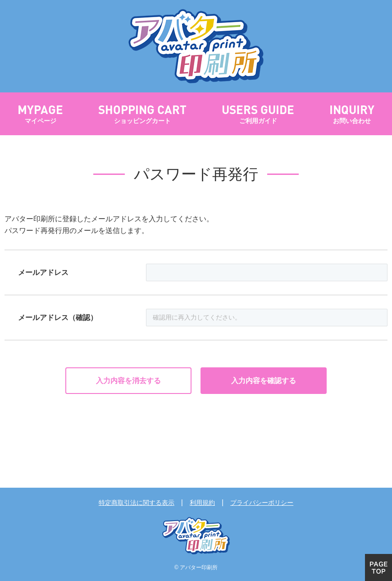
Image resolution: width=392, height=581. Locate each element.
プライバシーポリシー (262, 503)
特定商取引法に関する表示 (137, 503)
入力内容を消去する (128, 381)
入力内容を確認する (264, 381)
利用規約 (202, 503)
